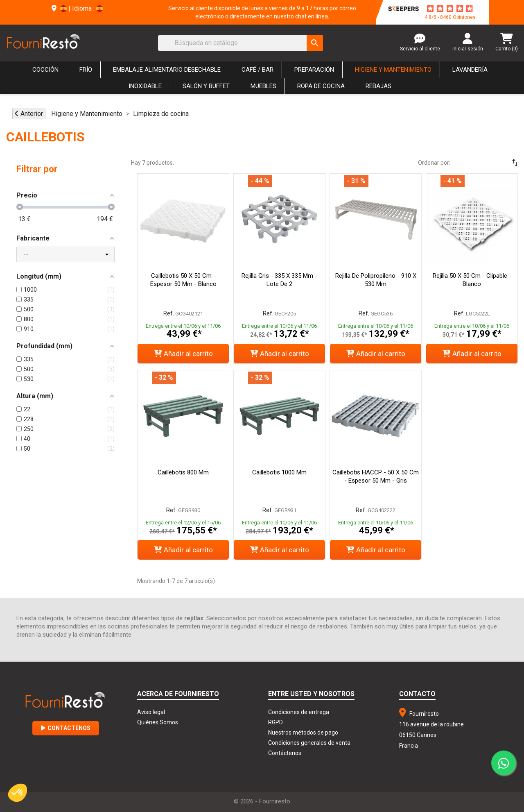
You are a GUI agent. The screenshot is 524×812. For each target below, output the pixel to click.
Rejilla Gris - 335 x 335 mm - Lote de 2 (279, 280)
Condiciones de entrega (299, 712)
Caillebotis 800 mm (183, 472)
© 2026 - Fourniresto (262, 801)
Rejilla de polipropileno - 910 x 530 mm (376, 280)
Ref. (169, 313)
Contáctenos (66, 728)
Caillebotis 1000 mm (279, 472)
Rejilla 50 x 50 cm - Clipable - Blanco (472, 280)
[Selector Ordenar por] (491, 163)
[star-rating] (450, 9)
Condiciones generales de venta (309, 743)
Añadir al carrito (183, 354)
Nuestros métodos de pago (303, 733)
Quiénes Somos (158, 722)
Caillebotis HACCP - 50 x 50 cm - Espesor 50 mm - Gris (376, 476)
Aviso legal (151, 712)
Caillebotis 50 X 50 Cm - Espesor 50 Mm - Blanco (183, 280)
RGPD (276, 722)
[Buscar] (240, 43)
